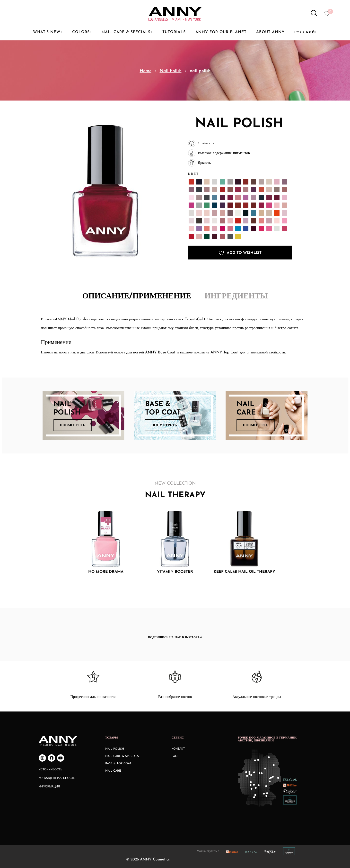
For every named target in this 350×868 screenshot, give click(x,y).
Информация (49, 787)
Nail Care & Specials (122, 756)
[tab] (137, 297)
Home (146, 71)
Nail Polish (171, 71)
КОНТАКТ (178, 749)
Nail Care (113, 771)
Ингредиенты (236, 296)
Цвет (194, 174)
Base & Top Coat (118, 764)
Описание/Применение (137, 296)
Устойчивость (51, 770)
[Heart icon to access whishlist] (328, 15)
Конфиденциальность (57, 778)
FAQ (175, 756)
